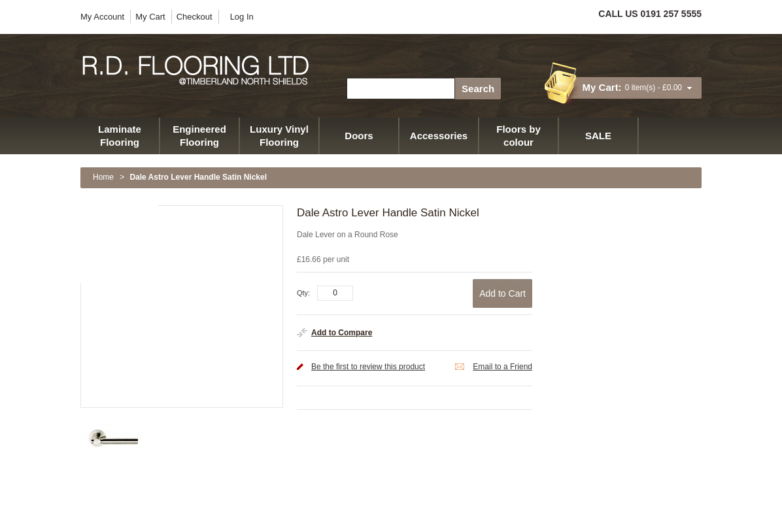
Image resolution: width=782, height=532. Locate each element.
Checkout (195, 17)
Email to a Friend (502, 367)
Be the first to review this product (368, 367)
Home (103, 177)
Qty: (303, 293)
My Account (102, 17)
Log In (242, 17)
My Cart (150, 17)
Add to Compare (342, 333)
